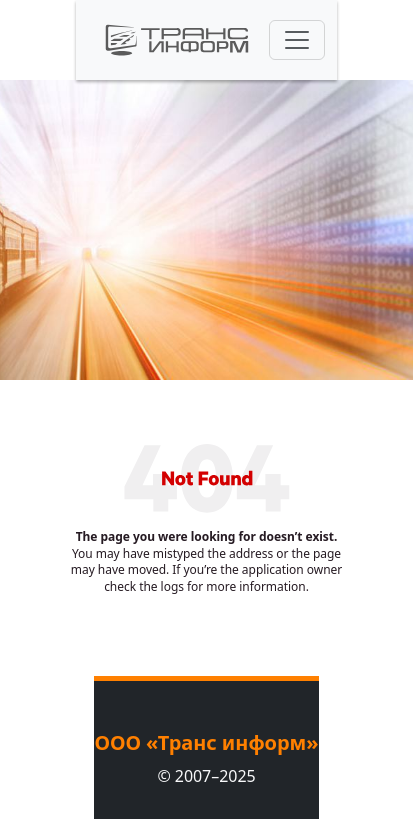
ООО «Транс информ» (206, 742)
